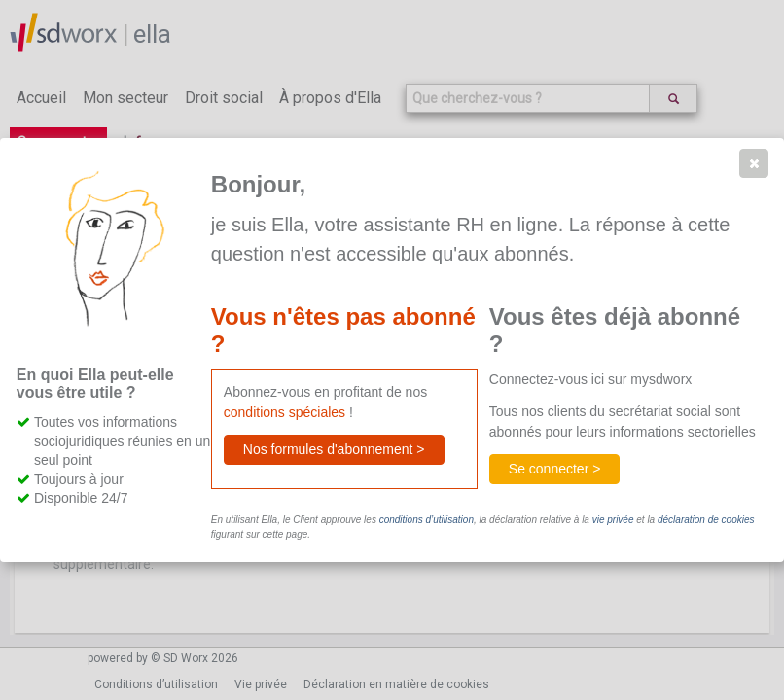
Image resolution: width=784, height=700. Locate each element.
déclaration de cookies (706, 520)
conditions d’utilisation (427, 520)
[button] (754, 163)
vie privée (613, 520)
